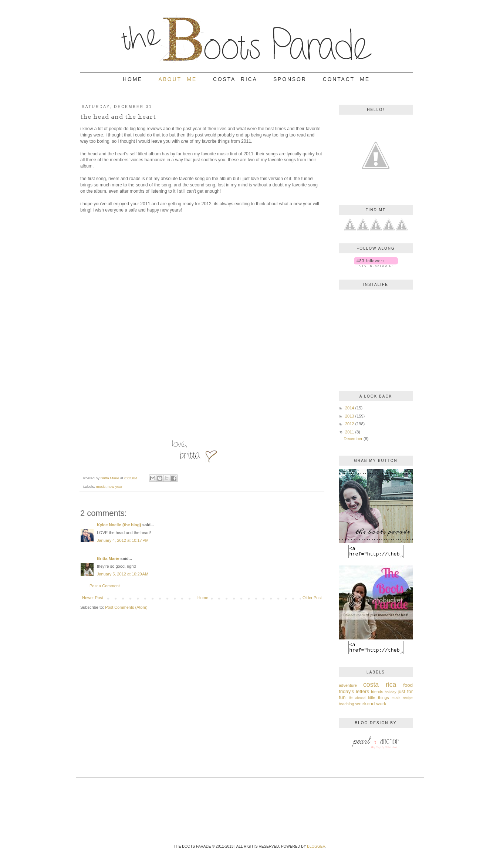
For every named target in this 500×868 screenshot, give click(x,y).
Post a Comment (105, 586)
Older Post (312, 598)
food (408, 690)
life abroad (357, 702)
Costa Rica (235, 79)
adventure (348, 690)
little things (378, 702)
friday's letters (354, 696)
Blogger (316, 851)
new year (115, 487)
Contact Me (346, 79)
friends (377, 696)
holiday (390, 696)
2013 (349, 416)
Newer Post (93, 598)
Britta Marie (108, 558)
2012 (349, 424)
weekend (365, 708)
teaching (347, 708)
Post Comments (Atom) (126, 607)
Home (133, 79)
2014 (349, 408)
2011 (349, 432)
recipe (408, 702)
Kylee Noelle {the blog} (119, 525)
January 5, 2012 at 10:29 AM (123, 574)
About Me (178, 79)
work (381, 708)
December (353, 439)
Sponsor (290, 79)
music (101, 487)
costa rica (380, 689)
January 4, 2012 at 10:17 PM (123, 540)
